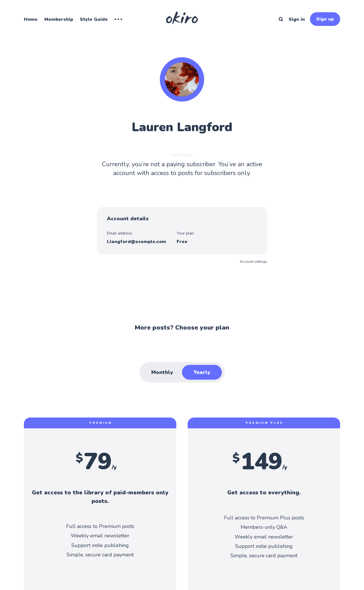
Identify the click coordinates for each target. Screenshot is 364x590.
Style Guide (94, 19)
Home (31, 19)
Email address (120, 233)
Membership (59, 19)
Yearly (202, 372)
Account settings (254, 262)
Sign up (325, 19)
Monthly (162, 372)
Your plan (185, 233)
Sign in (297, 19)
